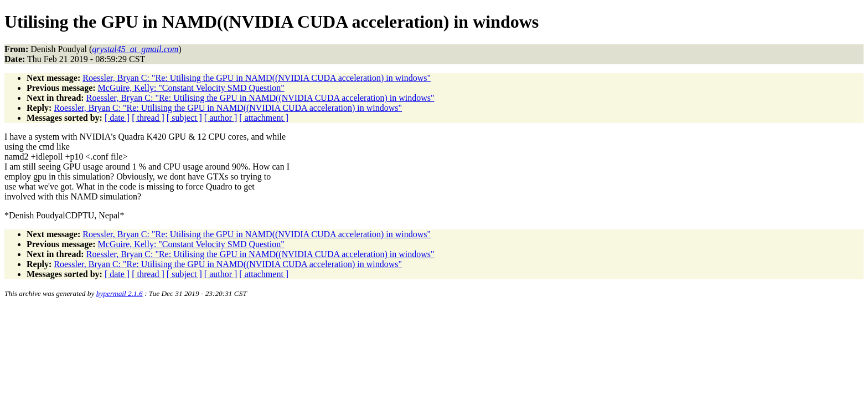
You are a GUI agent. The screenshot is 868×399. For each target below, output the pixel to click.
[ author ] (221, 118)
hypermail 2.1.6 (120, 293)
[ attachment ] (264, 118)
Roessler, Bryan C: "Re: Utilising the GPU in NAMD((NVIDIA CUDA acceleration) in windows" (257, 78)
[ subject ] (184, 118)
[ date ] (117, 118)
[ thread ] (148, 118)
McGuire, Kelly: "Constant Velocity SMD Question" (191, 88)
